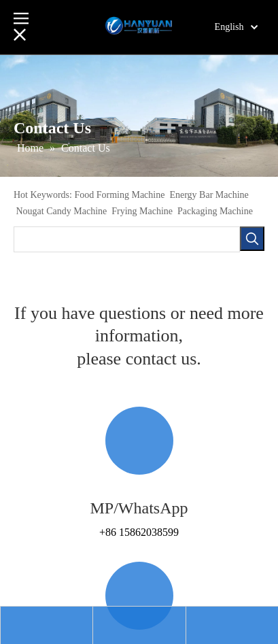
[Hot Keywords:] (252, 239)
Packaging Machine (215, 211)
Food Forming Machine (119, 195)
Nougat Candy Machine (62, 211)
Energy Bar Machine (209, 195)
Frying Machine (142, 211)
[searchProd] (127, 239)
